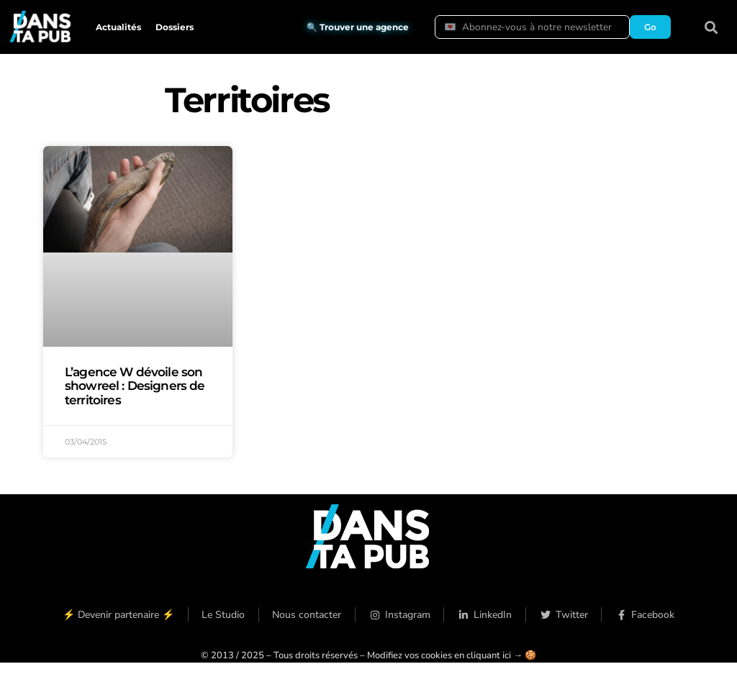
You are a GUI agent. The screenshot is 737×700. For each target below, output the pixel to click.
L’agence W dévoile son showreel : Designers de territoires (135, 386)
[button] (711, 27)
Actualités (118, 27)
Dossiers (175, 27)
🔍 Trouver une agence (358, 27)
